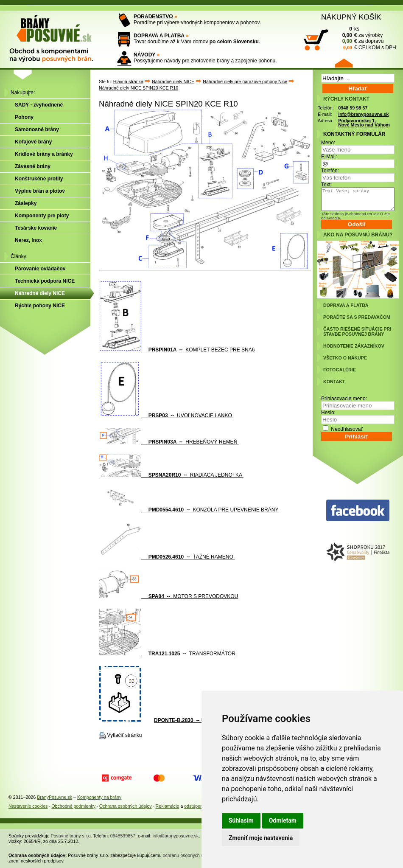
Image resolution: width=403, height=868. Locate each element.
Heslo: (328, 413)
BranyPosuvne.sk (55, 797)
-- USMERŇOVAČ (196, 720)
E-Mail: (329, 157)
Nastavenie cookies (28, 806)
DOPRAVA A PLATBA (159, 36)
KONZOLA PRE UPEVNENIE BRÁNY (189, 510)
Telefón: (330, 171)
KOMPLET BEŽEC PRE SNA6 (177, 350)
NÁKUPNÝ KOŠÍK (351, 17)
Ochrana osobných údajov (126, 806)
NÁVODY (144, 55)
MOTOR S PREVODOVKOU (168, 596)
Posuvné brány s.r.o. (71, 836)
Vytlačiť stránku (124, 736)
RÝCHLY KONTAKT (346, 99)
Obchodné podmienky (73, 806)
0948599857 (123, 836)
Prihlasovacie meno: (344, 399)
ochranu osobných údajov (189, 855)
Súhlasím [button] (241, 820)
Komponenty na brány (99, 797)
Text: (326, 185)
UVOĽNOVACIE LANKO (166, 416)
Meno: (328, 143)
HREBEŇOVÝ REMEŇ (169, 442)
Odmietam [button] (283, 820)
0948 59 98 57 (353, 108)
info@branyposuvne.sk (363, 114)
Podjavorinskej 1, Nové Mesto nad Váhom (364, 123)
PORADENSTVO (153, 17)
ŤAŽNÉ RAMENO (167, 557)
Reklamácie (168, 806)
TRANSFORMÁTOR (168, 654)
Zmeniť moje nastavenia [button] (261, 838)
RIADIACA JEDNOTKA (171, 475)
